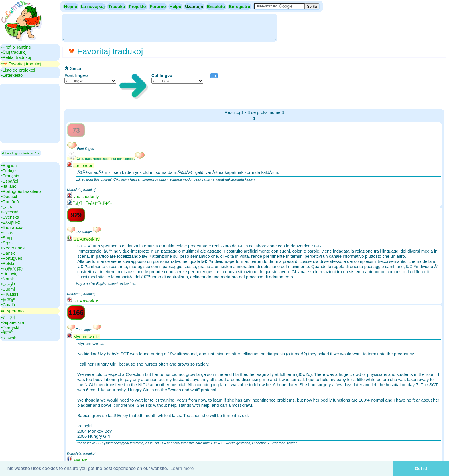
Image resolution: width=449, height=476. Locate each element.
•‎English (9, 165)
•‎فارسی (8, 284)
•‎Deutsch (10, 196)
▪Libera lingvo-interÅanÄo (21, 153)
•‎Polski (8, 263)
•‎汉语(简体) (12, 268)
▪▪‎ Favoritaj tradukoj (21, 64)
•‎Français (10, 176)
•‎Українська (13, 322)
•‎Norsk (7, 279)
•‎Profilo (16, 47)
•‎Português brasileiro (21, 191)
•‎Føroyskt (10, 327)
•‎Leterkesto (12, 75)
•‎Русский (10, 212)
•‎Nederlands (13, 248)
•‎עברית (7, 232)
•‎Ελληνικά (10, 222)
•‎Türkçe (8, 171)
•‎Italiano (9, 186)
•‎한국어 (8, 317)
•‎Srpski (8, 243)
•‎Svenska (10, 217)
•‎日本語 (8, 299)
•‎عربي (7, 207)
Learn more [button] (182, 468)
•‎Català (8, 305)
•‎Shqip (7, 238)
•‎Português (12, 258)
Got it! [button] (421, 469)
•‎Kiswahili (10, 338)
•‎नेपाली (7, 333)
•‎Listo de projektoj (18, 70)
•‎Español (10, 181)
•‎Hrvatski (10, 294)
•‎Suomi (8, 289)
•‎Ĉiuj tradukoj (14, 52)
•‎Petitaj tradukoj (16, 57)
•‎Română (10, 202)
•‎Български (12, 227)
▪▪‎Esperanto (12, 311)
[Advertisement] (169, 27)
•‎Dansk (8, 253)
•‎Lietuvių (9, 274)
